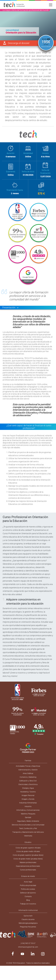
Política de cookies (28, 889)
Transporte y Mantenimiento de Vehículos (28, 832)
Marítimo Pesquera (28, 814)
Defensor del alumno (28, 893)
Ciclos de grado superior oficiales (28, 848)
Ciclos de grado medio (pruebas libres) (28, 859)
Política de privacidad (28, 885)
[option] (28, 25)
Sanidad (28, 817)
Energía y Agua (28, 788)
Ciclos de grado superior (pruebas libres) (28, 855)
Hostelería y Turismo (28, 792)
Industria (28, 806)
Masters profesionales (28, 862)
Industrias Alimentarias (28, 803)
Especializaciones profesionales (28, 866)
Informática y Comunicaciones (28, 810)
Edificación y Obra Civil (28, 781)
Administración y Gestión (28, 770)
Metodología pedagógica (28, 923)
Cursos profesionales (28, 870)
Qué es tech (28, 916)
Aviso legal (28, 882)
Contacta (28, 896)
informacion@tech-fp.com (28, 947)
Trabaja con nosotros (28, 904)
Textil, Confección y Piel (28, 828)
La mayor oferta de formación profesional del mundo (26, 10)
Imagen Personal (28, 795)
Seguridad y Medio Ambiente (28, 821)
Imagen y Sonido (28, 799)
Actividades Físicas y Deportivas (28, 766)
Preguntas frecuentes (28, 927)
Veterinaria (28, 836)
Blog (28, 900)
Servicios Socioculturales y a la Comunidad (28, 825)
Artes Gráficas (28, 773)
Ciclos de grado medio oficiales (28, 851)
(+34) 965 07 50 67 (28, 943)
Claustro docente (28, 919)
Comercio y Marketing (28, 777)
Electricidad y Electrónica (28, 784)
